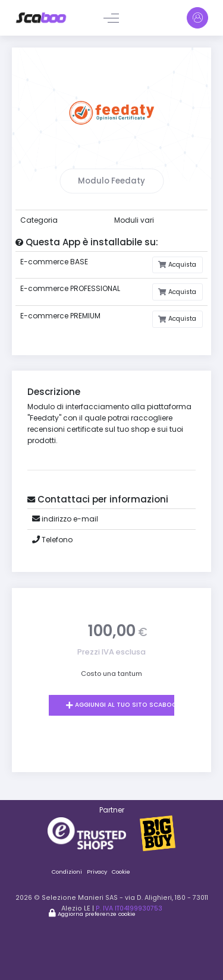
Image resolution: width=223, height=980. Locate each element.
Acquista (181, 265)
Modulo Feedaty (111, 181)
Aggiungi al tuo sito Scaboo (125, 705)
